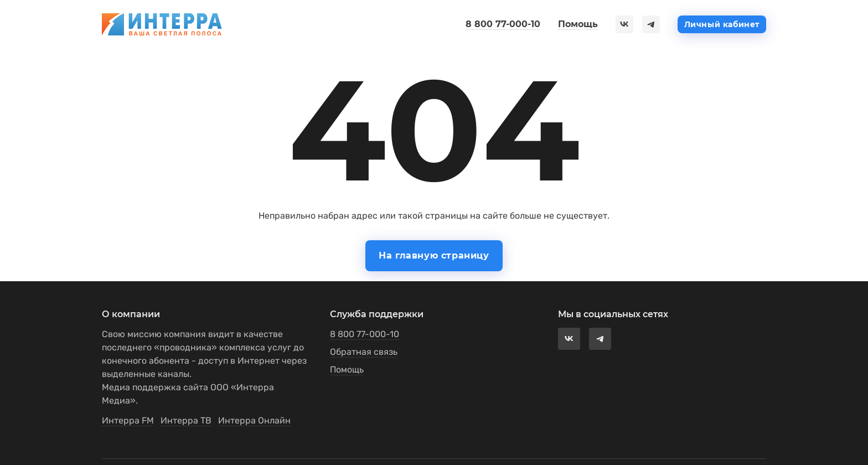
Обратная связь (364, 352)
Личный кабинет (722, 24)
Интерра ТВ (186, 420)
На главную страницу (434, 255)
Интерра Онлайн (254, 420)
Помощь (578, 24)
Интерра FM (128, 420)
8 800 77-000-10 (503, 24)
